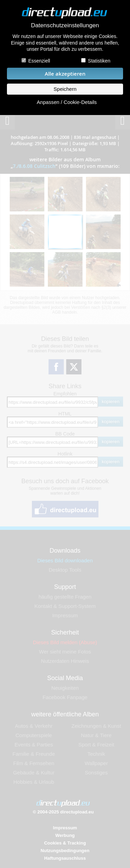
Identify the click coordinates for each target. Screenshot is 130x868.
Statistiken (99, 61)
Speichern (65, 89)
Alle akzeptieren (65, 74)
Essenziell (39, 61)
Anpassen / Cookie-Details (67, 102)
